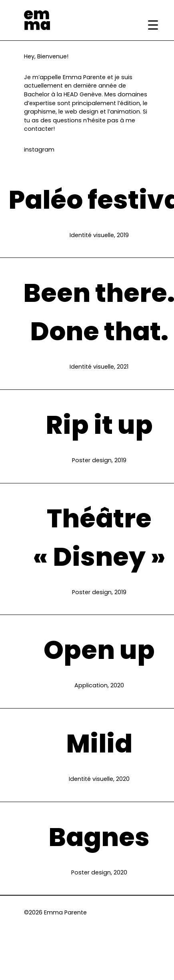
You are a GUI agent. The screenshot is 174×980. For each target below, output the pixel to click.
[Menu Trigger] (153, 25)
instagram (39, 150)
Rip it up (99, 425)
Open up (99, 650)
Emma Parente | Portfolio (37, 20)
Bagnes (99, 837)
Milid (99, 743)
